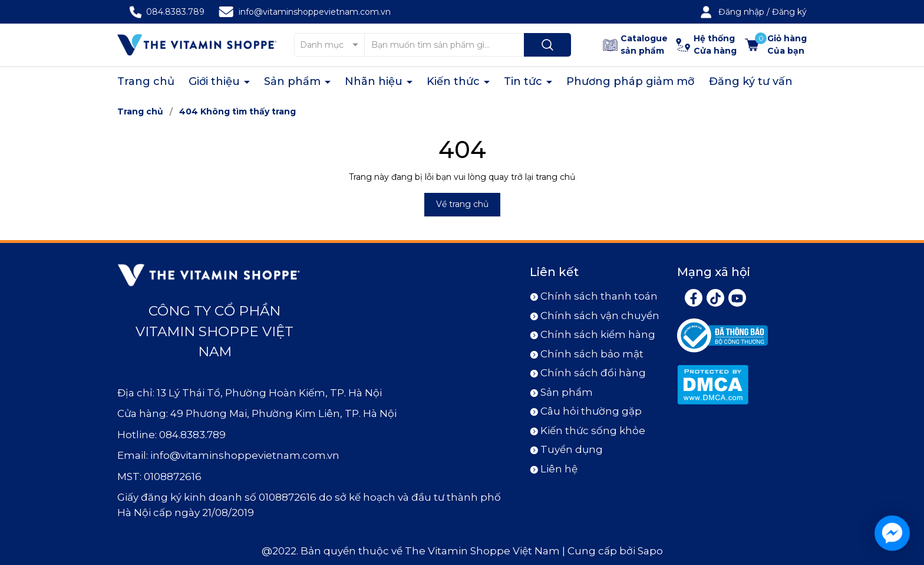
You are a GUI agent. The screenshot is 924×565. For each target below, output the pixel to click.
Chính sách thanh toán (599, 296)
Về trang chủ (462, 204)
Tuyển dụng (572, 449)
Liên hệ (559, 469)
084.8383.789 (175, 12)
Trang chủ (146, 81)
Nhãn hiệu (375, 81)
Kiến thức (455, 81)
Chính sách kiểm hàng (598, 334)
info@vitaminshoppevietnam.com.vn (315, 12)
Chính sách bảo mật (592, 354)
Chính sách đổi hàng (593, 373)
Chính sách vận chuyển (600, 316)
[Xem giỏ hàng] (776, 45)
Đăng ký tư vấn (751, 81)
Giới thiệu (216, 81)
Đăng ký (789, 12)
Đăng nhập (741, 12)
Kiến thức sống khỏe (593, 431)
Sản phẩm (294, 81)
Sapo (650, 551)
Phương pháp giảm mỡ (631, 81)
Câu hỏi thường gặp (591, 411)
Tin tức (524, 81)
